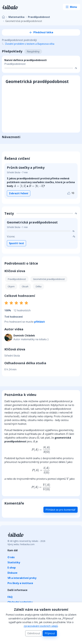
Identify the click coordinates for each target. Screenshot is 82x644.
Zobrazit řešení (19, 193)
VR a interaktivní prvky (22, 578)
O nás (11, 557)
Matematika (16, 17)
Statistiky (14, 562)
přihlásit (40, 322)
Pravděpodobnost (39, 17)
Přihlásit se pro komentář (61, 510)
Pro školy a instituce (20, 583)
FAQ (10, 597)
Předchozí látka (41, 32)
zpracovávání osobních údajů (41, 626)
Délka (38, 286)
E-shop (12, 568)
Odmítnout (34, 633)
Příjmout (50, 633)
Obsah (25, 286)
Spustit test (16, 243)
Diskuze (12, 573)
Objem (11, 286)
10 (71, 193)
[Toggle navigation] (71, 7)
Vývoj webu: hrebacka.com (21, 544)
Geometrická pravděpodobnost (49, 279)
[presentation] (20, 186)
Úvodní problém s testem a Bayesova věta (30, 44)
